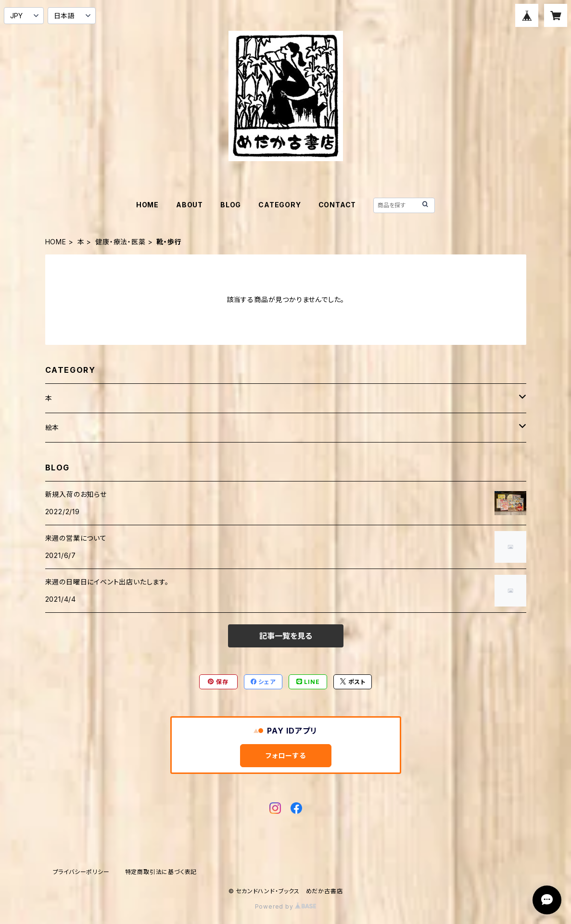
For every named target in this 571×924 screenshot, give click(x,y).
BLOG (231, 205)
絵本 (52, 427)
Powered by (286, 906)
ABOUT (190, 205)
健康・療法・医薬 (120, 242)
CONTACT (337, 205)
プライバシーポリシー (81, 872)
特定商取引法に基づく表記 (161, 872)
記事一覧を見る (286, 636)
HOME (147, 205)
